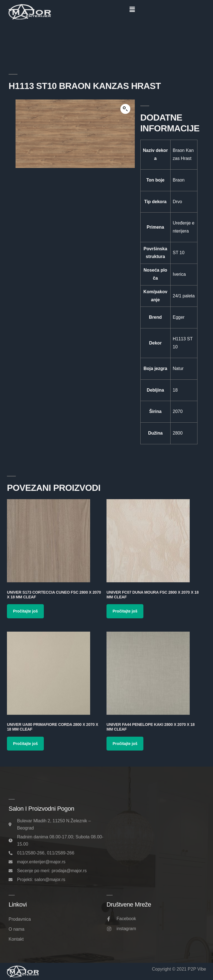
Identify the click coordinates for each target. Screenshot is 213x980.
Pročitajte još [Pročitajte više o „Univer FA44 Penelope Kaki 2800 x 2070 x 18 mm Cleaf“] (125, 744)
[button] (132, 9)
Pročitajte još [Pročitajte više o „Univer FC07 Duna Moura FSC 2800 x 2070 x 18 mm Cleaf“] (125, 611)
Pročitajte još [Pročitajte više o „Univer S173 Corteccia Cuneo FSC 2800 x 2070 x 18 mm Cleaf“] (25, 611)
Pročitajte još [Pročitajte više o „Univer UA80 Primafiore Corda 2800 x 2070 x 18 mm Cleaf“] (25, 744)
